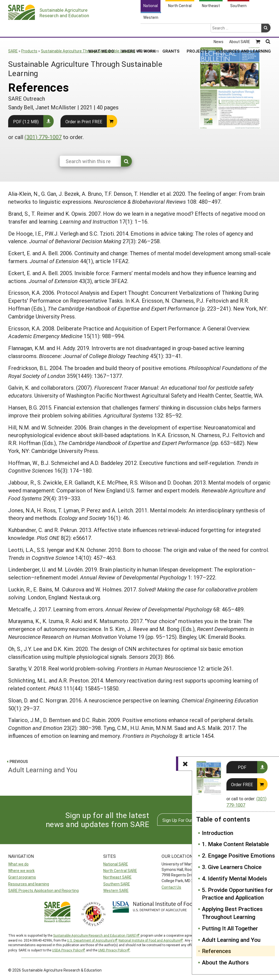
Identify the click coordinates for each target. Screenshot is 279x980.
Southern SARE (117, 884)
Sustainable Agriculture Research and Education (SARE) (95, 935)
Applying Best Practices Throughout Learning (232, 913)
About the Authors (225, 962)
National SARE (116, 864)
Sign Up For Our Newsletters (190, 820)
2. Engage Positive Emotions (238, 855)
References (216, 951)
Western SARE (116, 890)
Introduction (218, 833)
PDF (242, 767)
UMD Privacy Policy (112, 950)
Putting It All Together (230, 928)
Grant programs (22, 877)
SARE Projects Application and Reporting (43, 890)
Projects (198, 30)
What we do (18, 864)
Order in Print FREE (84, 121)
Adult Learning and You (231, 940)
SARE (13, 51)
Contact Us (171, 887)
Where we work (21, 871)
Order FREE (242, 784)
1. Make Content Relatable (235, 844)
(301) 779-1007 (43, 137)
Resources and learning (29, 884)
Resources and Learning (243, 30)
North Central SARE (120, 871)
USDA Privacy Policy (67, 950)
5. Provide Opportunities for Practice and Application (237, 894)
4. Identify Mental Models (234, 878)
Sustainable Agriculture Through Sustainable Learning (88, 51)
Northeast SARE (117, 877)
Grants (171, 30)
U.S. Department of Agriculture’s (91, 940)
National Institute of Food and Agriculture (149, 940)
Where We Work (138, 30)
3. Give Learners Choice (232, 867)
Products (29, 51)
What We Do (101, 30)
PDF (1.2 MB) (26, 121)
